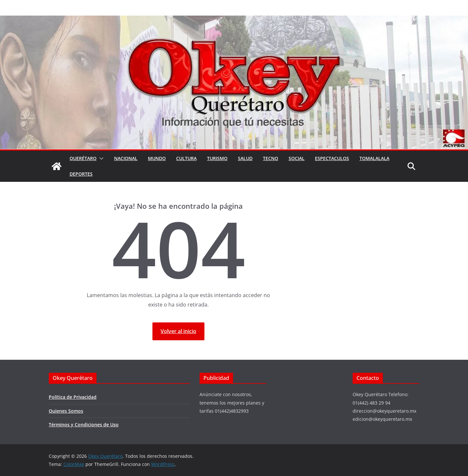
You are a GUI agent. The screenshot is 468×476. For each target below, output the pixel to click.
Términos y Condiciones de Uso (84, 425)
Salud (245, 158)
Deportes (81, 174)
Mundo (157, 158)
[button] (100, 158)
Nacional (126, 158)
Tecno (271, 158)
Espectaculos (332, 158)
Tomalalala (374, 158)
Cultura (186, 158)
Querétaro (83, 158)
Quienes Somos (66, 411)
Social (297, 158)
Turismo (217, 158)
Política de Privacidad (73, 397)
